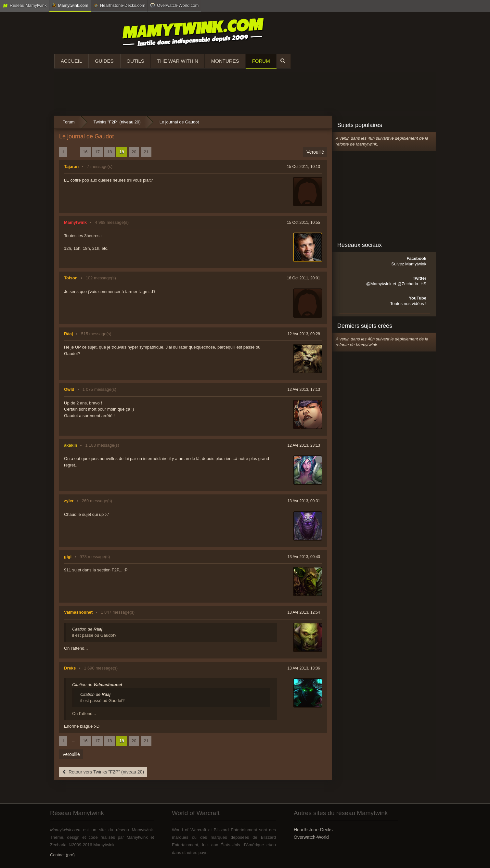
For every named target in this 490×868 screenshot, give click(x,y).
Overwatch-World (311, 837)
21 (146, 152)
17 (97, 152)
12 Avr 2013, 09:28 (304, 334)
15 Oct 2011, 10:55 (303, 223)
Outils (135, 61)
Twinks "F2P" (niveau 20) (117, 122)
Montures (225, 61)
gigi (68, 557)
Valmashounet (78, 612)
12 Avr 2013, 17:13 (304, 389)
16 (85, 152)
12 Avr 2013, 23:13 (304, 445)
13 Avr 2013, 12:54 (304, 612)
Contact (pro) (62, 855)
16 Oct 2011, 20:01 (303, 278)
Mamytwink (75, 222)
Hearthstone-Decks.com (119, 6)
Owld (69, 389)
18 (110, 152)
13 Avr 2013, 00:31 (304, 501)
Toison (71, 278)
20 (134, 152)
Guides (104, 61)
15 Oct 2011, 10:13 (303, 167)
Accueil (71, 61)
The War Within (178, 61)
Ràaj (68, 334)
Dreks (70, 668)
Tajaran (71, 166)
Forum (261, 61)
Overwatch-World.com (174, 5)
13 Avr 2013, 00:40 (304, 557)
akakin (71, 445)
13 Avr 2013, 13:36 (304, 668)
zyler (69, 501)
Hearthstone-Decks (313, 830)
